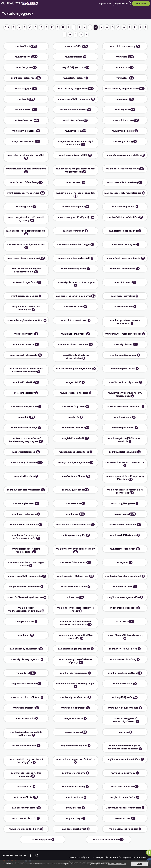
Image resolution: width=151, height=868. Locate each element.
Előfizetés (141, 4)
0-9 (7, 27)
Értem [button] (139, 864)
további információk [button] (117, 864)
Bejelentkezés (122, 4)
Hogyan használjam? (79, 857)
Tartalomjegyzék (100, 857)
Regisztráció (105, 4)
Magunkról (115, 857)
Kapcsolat (142, 857)
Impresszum (129, 857)
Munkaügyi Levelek (15, 856)
